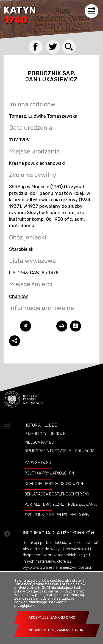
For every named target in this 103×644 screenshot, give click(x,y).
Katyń (20, 16)
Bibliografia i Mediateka (48, 451)
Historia (33, 425)
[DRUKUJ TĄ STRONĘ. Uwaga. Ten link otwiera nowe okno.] (62, 326)
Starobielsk (21, 249)
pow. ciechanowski (45, 163)
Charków (18, 296)
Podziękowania (82, 504)
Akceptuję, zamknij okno (52, 617)
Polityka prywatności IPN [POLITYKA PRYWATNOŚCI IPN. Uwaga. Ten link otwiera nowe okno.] (49, 473)
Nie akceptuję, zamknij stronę (57, 630)
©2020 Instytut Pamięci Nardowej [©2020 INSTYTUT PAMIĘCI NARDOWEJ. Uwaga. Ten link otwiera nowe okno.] (58, 515)
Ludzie (51, 425)
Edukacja (85, 451)
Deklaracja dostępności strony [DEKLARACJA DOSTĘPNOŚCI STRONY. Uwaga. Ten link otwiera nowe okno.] (57, 494)
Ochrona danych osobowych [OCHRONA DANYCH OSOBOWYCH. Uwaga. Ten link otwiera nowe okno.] (54, 484)
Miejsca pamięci (40, 442)
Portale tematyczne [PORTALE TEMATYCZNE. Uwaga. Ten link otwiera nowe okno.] (44, 504)
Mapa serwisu (38, 463)
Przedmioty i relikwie (45, 434)
